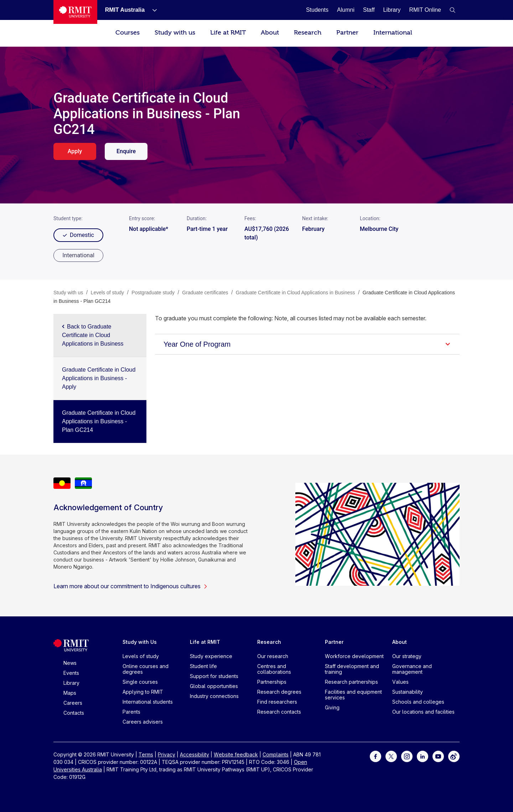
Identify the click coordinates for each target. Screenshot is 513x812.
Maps (70, 693)
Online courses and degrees (146, 669)
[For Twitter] (391, 756)
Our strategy (407, 656)
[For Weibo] (454, 756)
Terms (146, 754)
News (70, 663)
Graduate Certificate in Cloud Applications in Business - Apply (99, 378)
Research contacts (279, 712)
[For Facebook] (375, 756)
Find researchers (277, 702)
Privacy (167, 754)
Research (308, 33)
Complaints (276, 754)
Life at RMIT (228, 33)
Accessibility (195, 754)
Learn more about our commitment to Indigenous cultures (131, 586)
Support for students (214, 676)
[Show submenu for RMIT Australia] (152, 10)
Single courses (140, 682)
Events (71, 673)
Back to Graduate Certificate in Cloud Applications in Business (93, 335)
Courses (128, 33)
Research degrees (279, 692)
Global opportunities (214, 686)
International (393, 33)
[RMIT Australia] (125, 10)
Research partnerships (351, 682)
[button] (452, 10)
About (270, 33)
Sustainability (408, 692)
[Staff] (369, 10)
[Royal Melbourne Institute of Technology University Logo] (75, 12)
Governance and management (412, 669)
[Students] (317, 10)
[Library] (392, 10)
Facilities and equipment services (353, 695)
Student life (203, 666)
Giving (332, 707)
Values (400, 682)
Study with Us (140, 642)
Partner (347, 33)
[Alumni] (346, 10)
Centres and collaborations (274, 669)
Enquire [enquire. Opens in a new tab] (126, 151)
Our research (273, 656)
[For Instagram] (407, 756)
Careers (73, 703)
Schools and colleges (418, 702)
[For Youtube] (438, 756)
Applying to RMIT (143, 692)
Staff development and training (352, 669)
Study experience (211, 656)
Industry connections (214, 696)
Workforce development (354, 656)
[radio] (78, 255)
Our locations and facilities (423, 712)
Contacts (74, 713)
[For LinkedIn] (423, 756)
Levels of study (141, 656)
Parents (131, 712)
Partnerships (272, 682)
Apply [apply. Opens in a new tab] (75, 151)
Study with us (175, 33)
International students (148, 702)
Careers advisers (143, 722)
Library (71, 683)
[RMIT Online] (425, 10)
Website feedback (236, 754)
